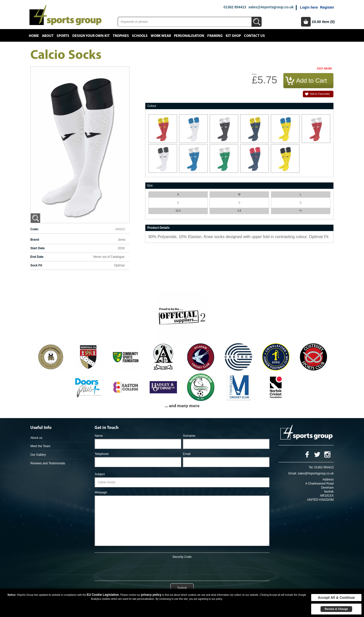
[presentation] (182, 569)
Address (328, 479)
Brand (35, 240)
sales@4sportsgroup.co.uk (271, 7)
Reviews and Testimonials (48, 463)
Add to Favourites (320, 94)
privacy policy (151, 595)
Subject (100, 474)
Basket (306, 22)
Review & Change (336, 609)
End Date (37, 257)
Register (327, 7)
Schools (140, 36)
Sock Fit (36, 265)
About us (36, 438)
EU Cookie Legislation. (103, 595)
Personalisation (189, 36)
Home (34, 36)
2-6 (239, 211)
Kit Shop (233, 36)
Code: (35, 229)
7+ (300, 211)
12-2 (178, 211)
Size (150, 186)
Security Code (182, 557)
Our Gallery (38, 455)
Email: (293, 473)
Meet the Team (40, 446)
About (48, 36)
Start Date (38, 248)
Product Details (158, 228)
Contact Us (254, 36)
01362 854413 (235, 7)
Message (101, 492)
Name (99, 436)
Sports (63, 36)
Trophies (121, 36)
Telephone (101, 454)
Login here (309, 7)
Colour (152, 106)
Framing (215, 36)
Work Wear (161, 36)
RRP (320, 69)
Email (187, 454)
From (254, 74)
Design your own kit (91, 36)
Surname (189, 436)
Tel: (311, 467)
